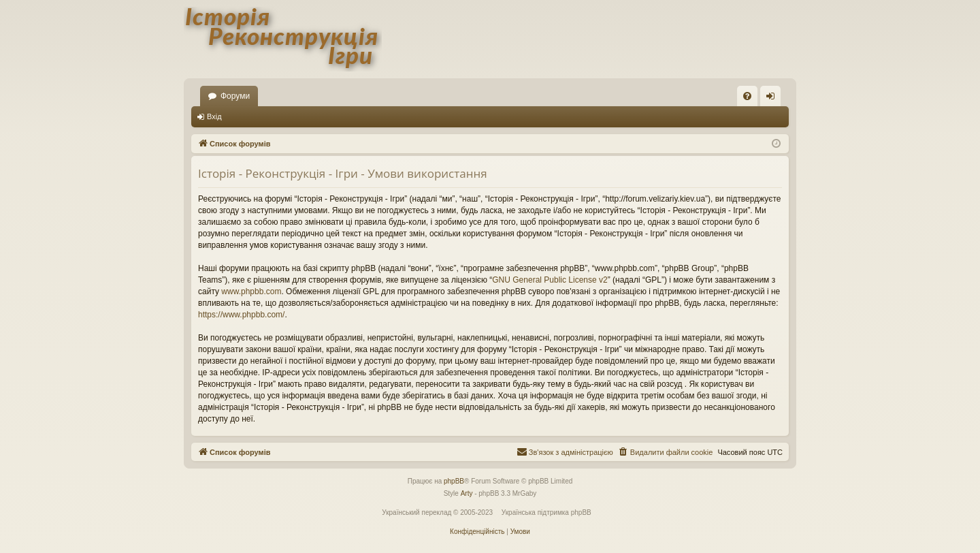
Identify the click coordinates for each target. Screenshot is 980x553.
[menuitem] (747, 96)
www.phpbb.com (251, 291)
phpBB (454, 481)
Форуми (235, 96)
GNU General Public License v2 (550, 280)
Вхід (214, 116)
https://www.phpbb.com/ (241, 315)
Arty (467, 493)
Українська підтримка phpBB (546, 512)
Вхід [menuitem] (775, 99)
